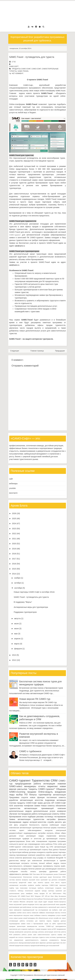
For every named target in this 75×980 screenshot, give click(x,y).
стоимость (13, 891)
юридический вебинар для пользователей (45, 946)
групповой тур (46, 880)
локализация (50, 913)
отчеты (42, 786)
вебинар (25, 852)
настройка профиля (27, 885)
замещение (18, 910)
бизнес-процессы (60, 902)
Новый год (44, 847)
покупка (57, 866)
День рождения (21, 825)
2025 (14, 519)
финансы (62, 819)
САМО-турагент (15, 235)
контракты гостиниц (29, 863)
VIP (43, 896)
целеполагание (14, 893)
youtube (12, 488)
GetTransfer (13, 896)
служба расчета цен (57, 822)
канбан (19, 913)
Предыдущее (60, 351)
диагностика (14, 861)
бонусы (33, 795)
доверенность (43, 907)
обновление (61, 806)
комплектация (15, 863)
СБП (64, 899)
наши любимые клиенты (38, 915)
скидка (41, 836)
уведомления (19, 940)
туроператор (45, 795)
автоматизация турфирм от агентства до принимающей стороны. (38, 839)
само (35, 935)
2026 (14, 513)
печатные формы (50, 828)
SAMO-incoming (17, 792)
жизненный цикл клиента (57, 907)
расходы (35, 932)
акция (50, 877)
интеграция (49, 784)
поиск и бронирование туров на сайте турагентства (46, 924)
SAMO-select (16, 786)
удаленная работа (58, 872)
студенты (42, 937)
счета (43, 844)
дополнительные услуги (44, 811)
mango (11, 899)
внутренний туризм (20, 904)
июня (16, 629)
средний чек (13, 937)
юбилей (12, 946)
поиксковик (24, 888)
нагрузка (26, 915)
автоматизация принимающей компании (45, 808)
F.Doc (55, 844)
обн (37, 918)
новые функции (37, 797)
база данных (54, 850)
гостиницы (49, 817)
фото (38, 943)
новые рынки (18, 918)
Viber (52, 896)
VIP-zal (47, 896)
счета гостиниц (51, 937)
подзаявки (52, 841)
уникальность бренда (17, 943)
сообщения (14, 872)
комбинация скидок (58, 825)
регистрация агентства (52, 932)
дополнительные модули (20, 811)
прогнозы (17, 869)
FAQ (64, 893)
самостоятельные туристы (47, 935)
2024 (14, 523)
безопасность (34, 825)
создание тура (61, 888)
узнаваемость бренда (58, 940)
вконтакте (13, 493)
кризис (55, 852)
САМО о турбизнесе (30, 751)
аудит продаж (48, 902)
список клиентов (16, 858)
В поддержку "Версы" (23, 602)
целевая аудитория (53, 943)
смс (65, 935)
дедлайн (63, 904)
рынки (30, 935)
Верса (24, 899)
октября (18, 583)
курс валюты (38, 883)
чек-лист (63, 943)
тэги (11, 940)
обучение (13, 814)
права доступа (44, 803)
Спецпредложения (16, 877)
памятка (42, 921)
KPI (19, 896)
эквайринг (29, 893)
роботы (24, 935)
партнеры (62, 852)
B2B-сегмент (57, 893)
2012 (14, 660)
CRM (54, 781)
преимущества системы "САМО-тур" (40, 926)
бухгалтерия (17, 852)
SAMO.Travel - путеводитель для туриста (32, 57)
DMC (31, 874)
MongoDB (59, 858)
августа (17, 618)
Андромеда (50, 800)
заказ (11, 910)
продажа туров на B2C (49, 929)
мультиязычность (16, 866)
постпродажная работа (28, 814)
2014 (14, 574)
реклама (40, 817)
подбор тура (14, 888)
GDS (11, 806)
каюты (29, 913)
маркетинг (53, 786)
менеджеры (30, 786)
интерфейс (62, 880)
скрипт (22, 830)
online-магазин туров (30, 847)
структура (35, 937)
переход (12, 855)
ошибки (38, 885)
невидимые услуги (54, 915)
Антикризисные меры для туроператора (31, 607)
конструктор (13, 883)
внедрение (60, 792)
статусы (21, 937)
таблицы (21, 891)
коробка (49, 852)
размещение (19, 932)
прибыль (41, 888)
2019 (14, 549)
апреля (17, 639)
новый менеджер (29, 918)
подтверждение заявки (17, 924)
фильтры (62, 836)
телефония (29, 806)
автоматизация (59, 795)
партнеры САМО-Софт (50, 885)
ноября (17, 578)
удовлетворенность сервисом (36, 940)
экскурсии (49, 830)
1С (45, 858)
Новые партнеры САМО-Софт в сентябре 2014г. (34, 592)
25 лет (49, 893)
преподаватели (61, 926)
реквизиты (17, 935)
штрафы (40, 858)
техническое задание (33, 891)
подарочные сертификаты (43, 866)
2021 (14, 539)
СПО (51, 847)
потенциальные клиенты (49, 814)
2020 (14, 544)
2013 (14, 655)
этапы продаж (39, 893)
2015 (14, 569)
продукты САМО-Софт (21, 69)
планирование (42, 841)
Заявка (12, 819)
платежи (13, 803)
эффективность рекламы (19, 874)
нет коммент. (18, 73)
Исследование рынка (51, 874)
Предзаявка (14, 797)
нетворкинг (27, 866)
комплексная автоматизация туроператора (26, 828)
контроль (50, 833)
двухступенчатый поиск (51, 904)
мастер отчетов (60, 913)
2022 (14, 534)
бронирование (15, 822)
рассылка (22, 789)
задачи (26, 822)
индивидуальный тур (30, 910)
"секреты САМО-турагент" (42, 789)
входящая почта (33, 904)
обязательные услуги (46, 918)
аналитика (19, 806)
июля (16, 624)
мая (16, 634)
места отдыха (61, 883)
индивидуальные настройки (35, 833)
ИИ (41, 874)
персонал (63, 885)
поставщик (33, 888)
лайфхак (42, 913)
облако (57, 833)
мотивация (61, 800)
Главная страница (37, 351)
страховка (27, 937)
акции (40, 902)
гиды (41, 904)
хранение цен (61, 891)
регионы (41, 932)
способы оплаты (28, 872)
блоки (28, 841)
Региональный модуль (51, 899)
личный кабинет (45, 863)
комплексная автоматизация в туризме (49, 861)
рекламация (31, 836)
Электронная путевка (31, 877)
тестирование (60, 817)
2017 (14, 559)
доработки (14, 800)
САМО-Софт (36, 69)
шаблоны (49, 844)
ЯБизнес (23, 902)
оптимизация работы (17, 921)
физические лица (30, 858)
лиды (12, 795)
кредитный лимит (25, 883)
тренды (44, 891)
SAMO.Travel (23, 71)
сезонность (62, 869)
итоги (25, 817)
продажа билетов (28, 869)
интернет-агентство (38, 822)
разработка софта (43, 855)
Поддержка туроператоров (25, 612)
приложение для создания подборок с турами (25, 929)
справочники (51, 836)
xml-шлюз (19, 899)
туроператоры (61, 937)
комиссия (35, 913)
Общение (61, 789)
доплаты (54, 880)
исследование (43, 910)
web (11, 825)
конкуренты (41, 852)
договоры (33, 852)
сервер (60, 935)
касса (24, 913)
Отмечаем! (62, 874)
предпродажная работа (28, 784)
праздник (12, 926)
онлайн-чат (57, 918)
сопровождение (34, 844)
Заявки (37, 806)
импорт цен (25, 861)
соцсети (25, 797)
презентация (21, 926)
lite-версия (62, 896)
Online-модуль (45, 792)
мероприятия (18, 915)
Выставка (37, 874)
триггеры (51, 891)
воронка (45, 825)
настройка (51, 819)
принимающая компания (26, 855)
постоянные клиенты (56, 797)
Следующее (15, 351)
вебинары (13, 484)
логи (52, 883)
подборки (32, 817)
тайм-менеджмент (34, 830)
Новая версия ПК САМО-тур (35, 699)
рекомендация (51, 869)
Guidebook (51, 858)
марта (17, 644)
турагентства (15, 808)
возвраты (25, 880)
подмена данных (60, 921)
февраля (18, 649)
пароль (49, 921)
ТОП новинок (14, 902)
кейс (33, 841)
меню (11, 915)
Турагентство (41, 781)
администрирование (17, 841)
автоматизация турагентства (31, 819)
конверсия (61, 811)
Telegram (38, 896)
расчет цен (23, 844)
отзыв (21, 836)
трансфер (43, 872)
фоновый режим (30, 943)
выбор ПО (22, 795)
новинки (62, 784)
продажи (32, 792)
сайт (11, 479)
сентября (18, 588)
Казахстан (30, 899)
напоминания (14, 885)
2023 (14, 529)
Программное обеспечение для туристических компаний (44, 975)
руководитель (56, 855)
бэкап (11, 904)
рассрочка (28, 932)
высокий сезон (34, 880)
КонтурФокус (39, 899)
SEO (32, 896)
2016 (14, 564)
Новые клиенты (48, 806)
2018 (14, 554)
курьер (47, 883)
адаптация (43, 877)
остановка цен (32, 921)
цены (23, 893)
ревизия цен (40, 869)
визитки (18, 880)
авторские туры (32, 902)
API (53, 803)
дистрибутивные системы (29, 907)
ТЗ (65, 858)
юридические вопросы (22, 946)
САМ (61, 899)
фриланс (43, 943)
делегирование (14, 907)
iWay (56, 896)
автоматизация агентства (32, 800)
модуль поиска (60, 863)
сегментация (49, 888)
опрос (64, 918)
